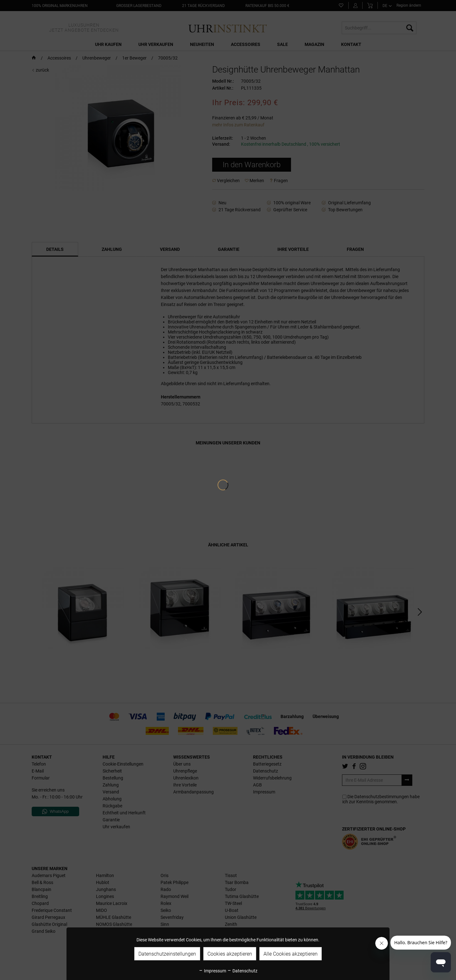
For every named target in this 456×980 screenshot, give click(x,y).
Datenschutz (242, 971)
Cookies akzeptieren (230, 954)
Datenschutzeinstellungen (167, 954)
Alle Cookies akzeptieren (291, 954)
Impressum (212, 971)
